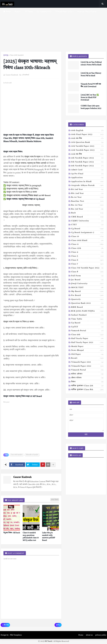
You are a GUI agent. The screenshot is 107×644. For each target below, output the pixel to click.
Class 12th (88, 249)
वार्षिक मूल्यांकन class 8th (88, 390)
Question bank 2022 (88, 303)
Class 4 (88, 252)
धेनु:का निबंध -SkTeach (12, 533)
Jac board (88, 280)
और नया (6, 625)
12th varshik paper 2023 (88, 150)
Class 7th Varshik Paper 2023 (88, 268)
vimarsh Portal (88, 370)
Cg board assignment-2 (88, 233)
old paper (88, 355)
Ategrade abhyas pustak (88, 186)
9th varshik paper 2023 (88, 166)
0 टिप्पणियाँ (25, 75)
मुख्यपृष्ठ (6, 55)
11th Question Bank (88, 143)
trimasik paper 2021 (88, 362)
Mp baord (88, 292)
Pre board (88, 296)
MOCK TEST (88, 288)
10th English (88, 131)
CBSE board (88, 217)
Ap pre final (88, 174)
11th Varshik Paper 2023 (88, 146)
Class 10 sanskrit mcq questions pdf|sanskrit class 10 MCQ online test (31, 537)
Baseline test (88, 201)
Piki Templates (16, 635)
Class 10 (88, 237)
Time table (88, 319)
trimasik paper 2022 (88, 366)
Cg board (88, 229)
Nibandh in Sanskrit (32, 455)
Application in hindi (88, 182)
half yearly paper (88, 339)
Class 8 (88, 272)
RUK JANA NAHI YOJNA (88, 311)
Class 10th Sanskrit (17, 55)
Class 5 (88, 256)
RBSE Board (88, 307)
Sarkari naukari (88, 315)
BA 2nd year (88, 190)
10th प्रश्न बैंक (88, 139)
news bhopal (88, 351)
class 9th (88, 335)
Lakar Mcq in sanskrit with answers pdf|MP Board (49, 537)
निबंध (88, 382)
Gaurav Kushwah (22, 477)
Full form (88, 276)
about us (89, 635)
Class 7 (88, 264)
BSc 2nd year (88, 194)
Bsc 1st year (88, 205)
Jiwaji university (88, 284)
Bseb (88, 213)
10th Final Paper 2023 (88, 135)
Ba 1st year (88, 197)
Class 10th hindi (88, 241)
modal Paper (88, 347)
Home (81, 635)
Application (88, 178)
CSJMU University (88, 221)
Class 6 (88, 260)
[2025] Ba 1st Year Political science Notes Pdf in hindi (91, 64)
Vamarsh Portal (88, 331)
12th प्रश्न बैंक (88, 154)
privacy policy (101, 635)
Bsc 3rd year (88, 209)
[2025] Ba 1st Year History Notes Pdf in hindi (91, 74)
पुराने (57, 625)
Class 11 (88, 245)
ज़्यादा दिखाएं (55, 500)
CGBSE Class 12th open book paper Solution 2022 (91, 107)
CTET (88, 225)
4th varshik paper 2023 (88, 158)
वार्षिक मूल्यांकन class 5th (88, 386)
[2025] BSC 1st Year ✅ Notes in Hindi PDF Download (90, 97)
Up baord (88, 323)
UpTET (88, 327)
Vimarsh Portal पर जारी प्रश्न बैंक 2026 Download (91, 85)
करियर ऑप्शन (88, 374)
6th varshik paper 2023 (88, 162)
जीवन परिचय (88, 378)
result (88, 358)
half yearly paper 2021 (88, 343)
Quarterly (88, 300)
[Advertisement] (53, 30)
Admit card (88, 170)
